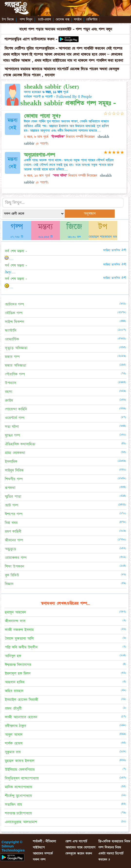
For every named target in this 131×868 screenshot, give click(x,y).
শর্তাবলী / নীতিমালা (44, 841)
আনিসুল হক (13, 656)
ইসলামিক (11, 462)
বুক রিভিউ (12, 575)
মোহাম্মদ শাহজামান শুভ (103, 237)
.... (9, 287)
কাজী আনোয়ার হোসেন (21, 717)
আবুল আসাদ (14, 735)
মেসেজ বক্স (63, 19)
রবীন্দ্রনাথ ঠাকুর (15, 726)
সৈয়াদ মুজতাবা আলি (19, 638)
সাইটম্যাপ (39, 847)
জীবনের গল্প (14, 540)
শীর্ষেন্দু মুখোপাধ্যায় (18, 796)
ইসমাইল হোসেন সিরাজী (22, 700)
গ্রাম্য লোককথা (15, 453)
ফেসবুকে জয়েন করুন (79, 853)
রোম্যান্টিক (12, 339)
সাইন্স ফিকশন (14, 322)
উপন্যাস (10, 383)
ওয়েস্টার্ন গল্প (15, 418)
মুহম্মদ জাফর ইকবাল (20, 761)
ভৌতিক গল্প (14, 313)
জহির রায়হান (14, 691)
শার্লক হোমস (14, 743)
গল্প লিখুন (26, 19)
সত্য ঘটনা (12, 427)
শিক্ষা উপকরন (14, 566)
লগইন (78, 19)
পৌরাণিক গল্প (15, 374)
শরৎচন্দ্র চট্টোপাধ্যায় (18, 813)
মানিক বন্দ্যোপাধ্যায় (19, 787)
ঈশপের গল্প (14, 514)
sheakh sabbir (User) (51, 87)
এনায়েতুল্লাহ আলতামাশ (21, 822)
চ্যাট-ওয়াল (45, 19)
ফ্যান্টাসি (11, 330)
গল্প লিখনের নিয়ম (110, 847)
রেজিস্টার (92, 19)
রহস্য (9, 392)
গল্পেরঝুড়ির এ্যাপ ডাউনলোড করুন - (32, 39)
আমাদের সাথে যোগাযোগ (80, 847)
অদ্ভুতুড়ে (10, 549)
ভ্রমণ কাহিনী (13, 531)
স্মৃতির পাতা (13, 497)
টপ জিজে (8, 19)
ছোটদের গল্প (14, 304)
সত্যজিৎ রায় (13, 805)
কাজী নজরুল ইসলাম (19, 630)
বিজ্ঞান (9, 584)
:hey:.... (10, 272)
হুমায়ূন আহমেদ (15, 612)
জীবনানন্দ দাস (15, 621)
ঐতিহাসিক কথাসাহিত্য (20, 444)
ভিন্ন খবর (11, 523)
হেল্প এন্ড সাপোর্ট (76, 841)
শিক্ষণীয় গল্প (14, 479)
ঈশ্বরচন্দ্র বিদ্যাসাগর (18, 665)
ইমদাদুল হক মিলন (18, 673)
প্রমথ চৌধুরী (13, 708)
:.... (9, 259)
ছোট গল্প (12, 505)
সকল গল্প (39, 860)
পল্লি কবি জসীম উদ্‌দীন (21, 647)
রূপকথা (10, 488)
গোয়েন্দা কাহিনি (16, 409)
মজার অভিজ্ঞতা (15, 365)
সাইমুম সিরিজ (14, 470)
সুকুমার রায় (13, 752)
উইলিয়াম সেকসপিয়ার (20, 770)
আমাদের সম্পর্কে (43, 853)
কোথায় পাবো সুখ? (42, 116)
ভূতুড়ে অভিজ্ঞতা (16, 348)
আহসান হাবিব (15, 682)
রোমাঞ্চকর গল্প (16, 558)
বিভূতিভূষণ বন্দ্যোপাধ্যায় (22, 778)
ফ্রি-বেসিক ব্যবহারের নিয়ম (114, 841)
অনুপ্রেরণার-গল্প (40, 155)
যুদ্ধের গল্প (12, 435)
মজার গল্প (12, 357)
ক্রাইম (9, 400)
